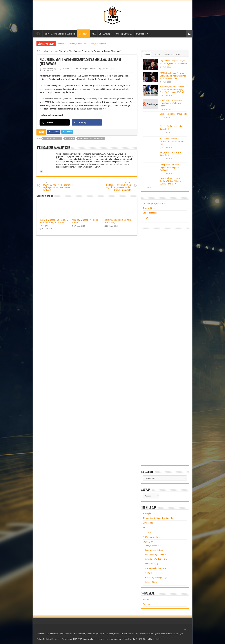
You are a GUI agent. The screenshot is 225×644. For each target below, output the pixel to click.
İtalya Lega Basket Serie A (156, 559)
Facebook (147, 604)
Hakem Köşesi (151, 582)
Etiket (178, 54)
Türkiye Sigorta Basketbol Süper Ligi (60, 34)
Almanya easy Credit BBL (156, 555)
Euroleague (84, 34)
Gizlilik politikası (150, 213)
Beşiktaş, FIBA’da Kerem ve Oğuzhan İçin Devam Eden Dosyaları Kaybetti (115, 186)
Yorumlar (168, 54)
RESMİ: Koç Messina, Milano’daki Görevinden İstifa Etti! (172, 141)
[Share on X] (55, 122)
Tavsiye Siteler (149, 208)
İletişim (146, 218)
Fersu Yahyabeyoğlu (50, 69)
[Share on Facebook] (87, 122)
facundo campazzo (52, 139)
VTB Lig (148, 573)
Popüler (157, 54)
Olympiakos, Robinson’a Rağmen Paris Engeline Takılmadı (170, 167)
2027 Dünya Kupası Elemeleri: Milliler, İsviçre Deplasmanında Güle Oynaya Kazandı (173, 76)
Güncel (147, 54)
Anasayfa (38, 33)
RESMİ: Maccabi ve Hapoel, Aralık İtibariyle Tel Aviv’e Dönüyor (54, 223)
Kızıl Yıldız (92, 69)
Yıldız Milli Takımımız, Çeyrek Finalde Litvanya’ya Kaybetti (81, 44)
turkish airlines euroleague (91, 139)
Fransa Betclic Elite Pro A (156, 568)
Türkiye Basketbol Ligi (155, 545)
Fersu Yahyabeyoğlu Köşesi (154, 203)
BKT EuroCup (105, 34)
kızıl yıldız (70, 139)
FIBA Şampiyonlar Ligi (123, 34)
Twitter (146, 599)
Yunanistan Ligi (152, 564)
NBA (94, 34)
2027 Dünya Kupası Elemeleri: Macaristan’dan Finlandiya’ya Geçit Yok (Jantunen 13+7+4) (172, 89)
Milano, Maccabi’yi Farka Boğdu (173, 114)
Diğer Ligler (141, 34)
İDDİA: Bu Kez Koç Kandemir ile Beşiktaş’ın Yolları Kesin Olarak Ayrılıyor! (58, 186)
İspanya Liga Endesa (154, 550)
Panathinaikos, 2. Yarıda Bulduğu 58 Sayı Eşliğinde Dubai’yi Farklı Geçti (170, 181)
